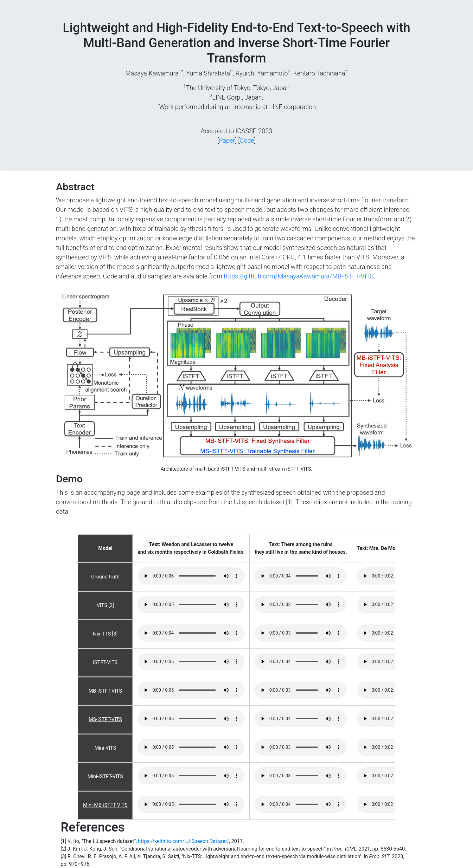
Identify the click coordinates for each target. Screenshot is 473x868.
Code (247, 140)
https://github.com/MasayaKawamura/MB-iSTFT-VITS (299, 276)
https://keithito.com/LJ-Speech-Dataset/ (183, 841)
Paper (227, 140)
